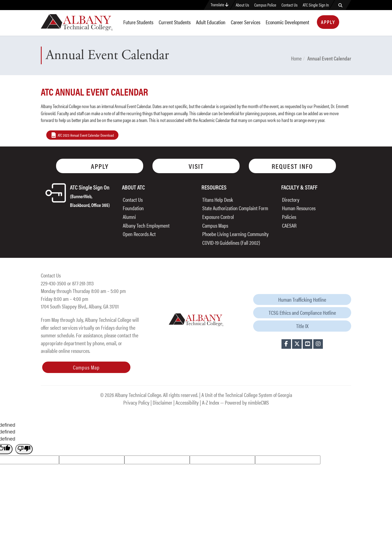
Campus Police (265, 5)
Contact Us (290, 5)
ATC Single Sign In (316, 5)
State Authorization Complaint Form (235, 208)
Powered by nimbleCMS (247, 402)
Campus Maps (215, 225)
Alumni (129, 217)
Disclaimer (163, 402)
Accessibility (187, 402)
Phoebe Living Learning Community (235, 234)
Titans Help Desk (218, 199)
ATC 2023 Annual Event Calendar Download (86, 135)
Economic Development (287, 22)
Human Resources (299, 208)
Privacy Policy (136, 402)
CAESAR (289, 225)
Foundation (133, 208)
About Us (242, 5)
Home (296, 58)
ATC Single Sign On (90, 195)
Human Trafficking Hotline (302, 299)
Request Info (292, 166)
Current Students (175, 22)
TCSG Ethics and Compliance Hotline (302, 312)
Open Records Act (139, 234)
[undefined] (24, 449)
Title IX (302, 326)
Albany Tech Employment (146, 225)
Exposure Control (218, 217)
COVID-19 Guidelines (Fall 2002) (231, 242)
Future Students (138, 22)
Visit (196, 166)
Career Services (246, 22)
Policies (289, 217)
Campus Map (86, 367)
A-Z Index (211, 402)
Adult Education (211, 22)
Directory (291, 199)
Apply (328, 22)
